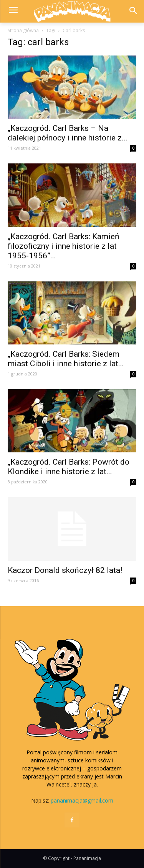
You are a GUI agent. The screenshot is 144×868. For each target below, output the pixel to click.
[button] (133, 11)
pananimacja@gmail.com (82, 800)
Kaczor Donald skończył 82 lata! (65, 570)
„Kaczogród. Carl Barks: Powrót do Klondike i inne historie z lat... (69, 467)
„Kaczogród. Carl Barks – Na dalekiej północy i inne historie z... (68, 133)
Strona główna (23, 30)
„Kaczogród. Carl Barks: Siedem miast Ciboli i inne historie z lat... (66, 359)
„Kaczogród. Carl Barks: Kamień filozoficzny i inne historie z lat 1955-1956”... (64, 246)
